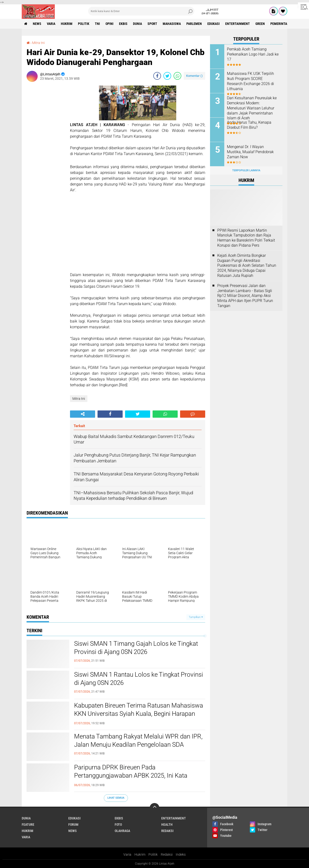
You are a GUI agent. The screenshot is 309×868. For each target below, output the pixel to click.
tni (97, 24)
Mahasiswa (172, 24)
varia (51, 24)
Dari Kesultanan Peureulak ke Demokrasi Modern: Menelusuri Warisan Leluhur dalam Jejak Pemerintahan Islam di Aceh (252, 108)
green (260, 24)
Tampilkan (196, 617)
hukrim (67, 24)
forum (73, 825)
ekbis (123, 24)
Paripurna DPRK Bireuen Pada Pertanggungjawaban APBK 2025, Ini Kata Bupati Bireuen (131, 775)
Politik (153, 854)
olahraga (122, 831)
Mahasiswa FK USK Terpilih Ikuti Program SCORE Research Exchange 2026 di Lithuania (250, 81)
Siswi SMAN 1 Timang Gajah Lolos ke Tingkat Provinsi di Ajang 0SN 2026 (136, 648)
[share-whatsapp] (177, 76)
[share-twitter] (167, 76)
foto (118, 825)
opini (109, 24)
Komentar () (194, 76)
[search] (141, 11)
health (167, 825)
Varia (127, 854)
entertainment (238, 24)
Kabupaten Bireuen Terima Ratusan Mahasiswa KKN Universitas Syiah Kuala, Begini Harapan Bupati (139, 714)
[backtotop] (154, 808)
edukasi (214, 24)
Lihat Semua (116, 798)
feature (28, 825)
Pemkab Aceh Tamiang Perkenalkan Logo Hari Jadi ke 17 (253, 54)
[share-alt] (83, 414)
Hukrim (140, 854)
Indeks (181, 854)
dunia (137, 24)
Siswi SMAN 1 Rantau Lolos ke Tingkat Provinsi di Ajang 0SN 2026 (139, 679)
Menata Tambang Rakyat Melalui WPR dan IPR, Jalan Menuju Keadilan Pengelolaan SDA (138, 740)
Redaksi (167, 854)
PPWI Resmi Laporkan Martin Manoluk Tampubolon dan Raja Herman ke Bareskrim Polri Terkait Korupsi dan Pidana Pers (246, 238)
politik (84, 24)
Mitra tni (38, 43)
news (37, 24)
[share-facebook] (157, 76)
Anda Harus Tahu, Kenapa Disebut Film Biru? (249, 125)
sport (152, 24)
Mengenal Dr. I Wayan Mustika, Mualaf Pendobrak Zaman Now (250, 152)
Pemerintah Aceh (284, 24)
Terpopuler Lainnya (246, 170)
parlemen (194, 24)
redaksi (167, 831)
